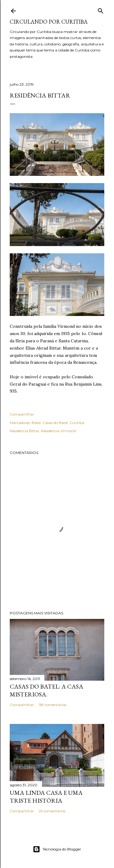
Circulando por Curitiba (49, 22)
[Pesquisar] (101, 10)
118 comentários (52, 705)
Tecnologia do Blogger (57, 849)
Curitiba (77, 423)
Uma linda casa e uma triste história (46, 797)
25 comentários (52, 811)
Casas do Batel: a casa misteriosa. (47, 690)
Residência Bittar (24, 431)
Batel (36, 423)
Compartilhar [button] (22, 414)
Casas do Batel (55, 423)
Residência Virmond (58, 431)
